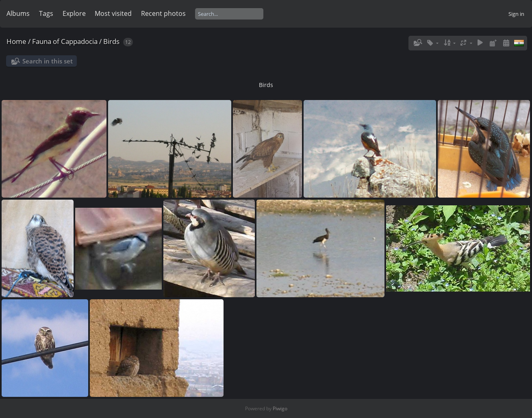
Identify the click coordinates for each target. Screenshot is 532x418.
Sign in (516, 14)
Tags (46, 13)
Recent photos (163, 13)
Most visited (113, 13)
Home (16, 41)
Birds (111, 41)
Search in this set (48, 61)
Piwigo (280, 408)
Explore (74, 13)
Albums (18, 13)
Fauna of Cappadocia (65, 41)
